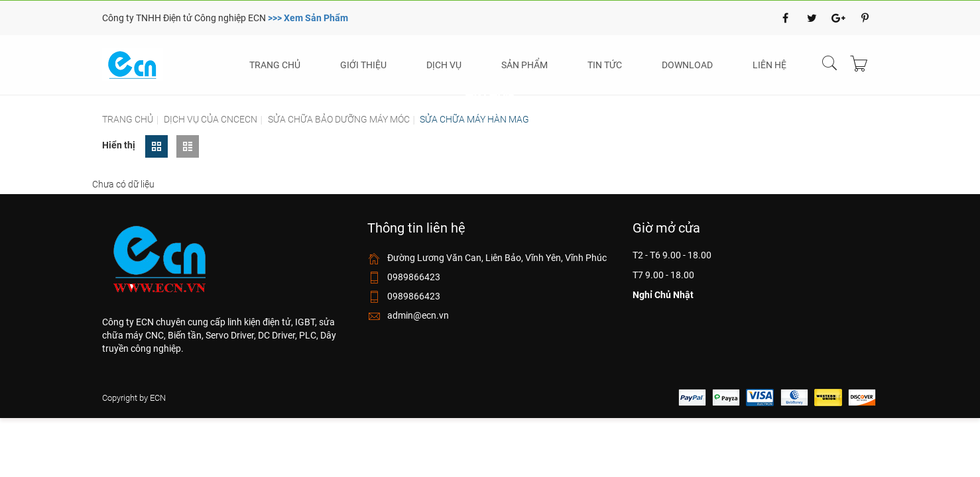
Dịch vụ (444, 65)
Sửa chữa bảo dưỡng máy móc (339, 119)
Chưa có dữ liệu (123, 184)
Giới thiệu (363, 65)
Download (687, 65)
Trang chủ (275, 65)
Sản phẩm (524, 65)
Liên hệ (769, 65)
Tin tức (605, 65)
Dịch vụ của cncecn (211, 119)
